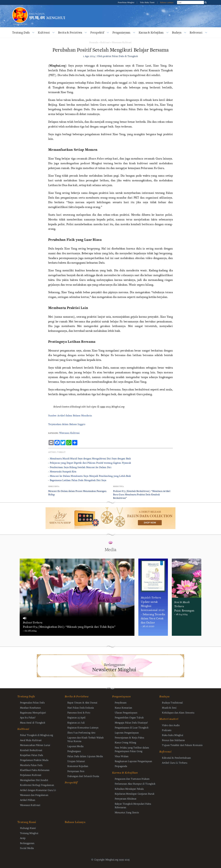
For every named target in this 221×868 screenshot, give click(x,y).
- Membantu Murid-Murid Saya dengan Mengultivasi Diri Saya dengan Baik (90, 458)
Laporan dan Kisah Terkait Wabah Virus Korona (86, 739)
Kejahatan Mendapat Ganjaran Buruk (135, 794)
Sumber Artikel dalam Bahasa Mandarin (70, 415)
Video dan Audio (171, 725)
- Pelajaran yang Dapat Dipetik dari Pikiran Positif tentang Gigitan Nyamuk (90, 463)
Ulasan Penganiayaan (126, 712)
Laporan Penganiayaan (127, 733)
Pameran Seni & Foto (79, 712)
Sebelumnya (54, 486)
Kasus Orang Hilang (126, 742)
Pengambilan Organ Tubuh (129, 717)
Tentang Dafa (21, 32)
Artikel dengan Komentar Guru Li (38, 790)
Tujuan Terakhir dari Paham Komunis (182, 745)
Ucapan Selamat (76, 761)
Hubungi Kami (28, 828)
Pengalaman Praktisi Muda (34, 760)
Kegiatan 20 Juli (76, 722)
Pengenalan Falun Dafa (32, 702)
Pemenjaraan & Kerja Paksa (129, 737)
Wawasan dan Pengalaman (34, 795)
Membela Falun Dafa (31, 765)
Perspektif (97, 32)
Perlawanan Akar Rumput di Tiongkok (135, 784)
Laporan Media (75, 746)
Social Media (27, 848)
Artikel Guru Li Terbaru (175, 763)
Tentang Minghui (29, 833)
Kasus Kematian (123, 708)
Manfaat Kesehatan (30, 708)
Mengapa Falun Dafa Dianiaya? (131, 722)
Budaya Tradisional (172, 702)
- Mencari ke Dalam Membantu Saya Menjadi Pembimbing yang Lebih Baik (90, 476)
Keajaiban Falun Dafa (32, 755)
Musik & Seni (169, 708)
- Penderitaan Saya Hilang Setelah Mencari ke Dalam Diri (80, 467)
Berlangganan (27, 843)
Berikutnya (118, 486)
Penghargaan (74, 751)
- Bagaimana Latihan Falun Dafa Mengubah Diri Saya (77, 480)
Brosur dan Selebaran (173, 740)
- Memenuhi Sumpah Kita (62, 471)
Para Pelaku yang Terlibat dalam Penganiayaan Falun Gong (132, 749)
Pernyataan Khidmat (126, 799)
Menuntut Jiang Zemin (127, 812)
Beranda (94, 42)
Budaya (177, 32)
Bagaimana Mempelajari (33, 712)
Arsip (23, 838)
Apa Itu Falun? (28, 717)
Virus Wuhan (122, 756)
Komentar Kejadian (78, 766)
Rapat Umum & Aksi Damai (82, 702)
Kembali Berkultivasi (31, 750)
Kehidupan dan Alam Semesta (178, 712)
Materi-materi (169, 719)
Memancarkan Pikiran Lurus (35, 745)
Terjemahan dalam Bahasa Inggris (67, 424)
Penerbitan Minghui (126, 2)
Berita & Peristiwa (70, 32)
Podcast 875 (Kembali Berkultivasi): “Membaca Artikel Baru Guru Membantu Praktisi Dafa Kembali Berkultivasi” (142, 494)
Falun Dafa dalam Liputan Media (85, 756)
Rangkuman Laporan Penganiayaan (133, 761)
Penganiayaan (121, 32)
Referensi (196, 32)
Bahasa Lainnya (167, 2)
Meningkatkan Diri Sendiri (34, 780)
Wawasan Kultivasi (122, 42)
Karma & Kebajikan (151, 32)
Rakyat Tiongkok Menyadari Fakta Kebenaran (133, 805)
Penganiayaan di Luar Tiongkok (132, 727)
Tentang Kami (27, 822)
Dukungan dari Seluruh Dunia (83, 776)
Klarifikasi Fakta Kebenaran (35, 770)
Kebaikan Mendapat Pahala (129, 789)
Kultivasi (44, 32)
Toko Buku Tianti (148, 2)
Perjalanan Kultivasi (31, 775)
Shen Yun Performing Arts (81, 733)
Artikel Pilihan (28, 800)
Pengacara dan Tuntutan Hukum (132, 779)
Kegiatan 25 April (76, 717)
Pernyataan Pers (76, 771)
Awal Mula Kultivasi (31, 740)
